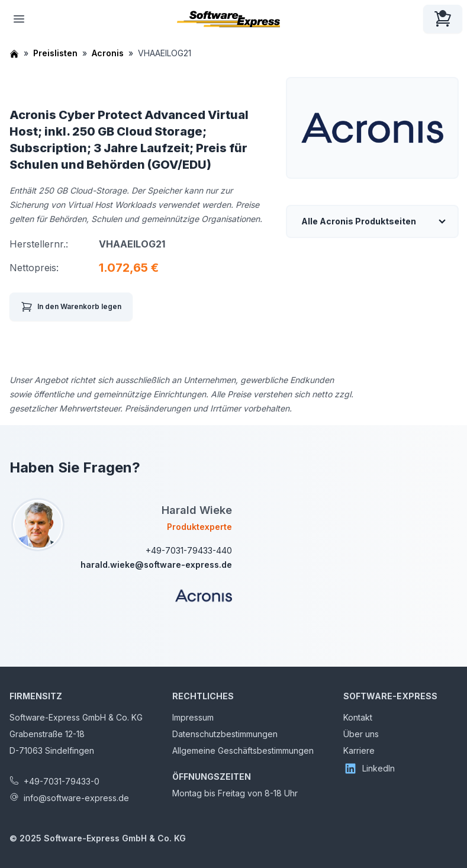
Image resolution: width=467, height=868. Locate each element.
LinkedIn (369, 769)
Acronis (108, 53)
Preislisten (55, 53)
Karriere (359, 750)
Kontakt (358, 717)
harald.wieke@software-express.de (156, 565)
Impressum (193, 717)
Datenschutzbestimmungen (225, 734)
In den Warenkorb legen (71, 307)
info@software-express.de (76, 798)
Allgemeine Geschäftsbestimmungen (243, 750)
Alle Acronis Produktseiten (359, 221)
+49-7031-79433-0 (62, 781)
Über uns (361, 734)
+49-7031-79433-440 (189, 550)
